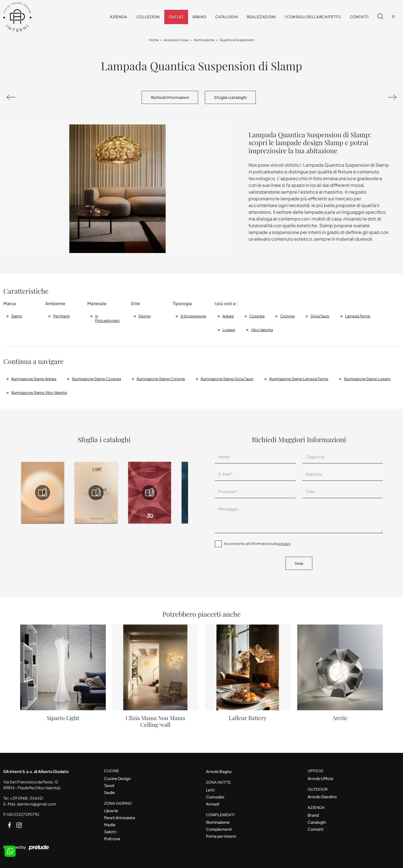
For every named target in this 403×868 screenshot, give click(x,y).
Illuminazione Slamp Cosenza (96, 379)
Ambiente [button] (55, 303)
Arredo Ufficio (320, 778)
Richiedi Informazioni (170, 97)
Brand (199, 17)
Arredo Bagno (219, 771)
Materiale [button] (97, 303)
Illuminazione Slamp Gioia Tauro (227, 379)
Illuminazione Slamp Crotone (161, 379)
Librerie (111, 811)
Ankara (228, 316)
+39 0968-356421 (27, 798)
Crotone (287, 316)
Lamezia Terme (358, 316)
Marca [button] (10, 303)
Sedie (110, 792)
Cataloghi (227, 17)
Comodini (215, 797)
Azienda (119, 17)
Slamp (17, 316)
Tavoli (109, 785)
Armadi (213, 804)
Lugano (229, 330)
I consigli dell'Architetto (313, 17)
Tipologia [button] (182, 303)
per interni (61, 316)
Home (154, 40)
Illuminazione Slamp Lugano (367, 379)
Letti (210, 790)
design (145, 316)
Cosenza (257, 316)
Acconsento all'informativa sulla (257, 544)
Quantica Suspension (237, 40)
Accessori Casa (176, 40)
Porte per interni (221, 836)
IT (394, 17)
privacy (284, 544)
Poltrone (112, 839)
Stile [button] (135, 303)
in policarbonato (107, 318)
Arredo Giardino (322, 797)
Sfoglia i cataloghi (230, 97)
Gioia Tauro (320, 316)
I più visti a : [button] (226, 303)
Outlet (176, 17)
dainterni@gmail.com (37, 804)
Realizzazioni (261, 17)
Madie (110, 825)
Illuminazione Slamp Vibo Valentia (39, 393)
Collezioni (148, 17)
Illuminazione (204, 40)
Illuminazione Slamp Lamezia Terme (299, 379)
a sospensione (193, 316)
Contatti (359, 17)
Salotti (110, 832)
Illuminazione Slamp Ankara (34, 379)
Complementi (219, 829)
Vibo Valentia (262, 330)
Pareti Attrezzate (120, 818)
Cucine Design (117, 778)
